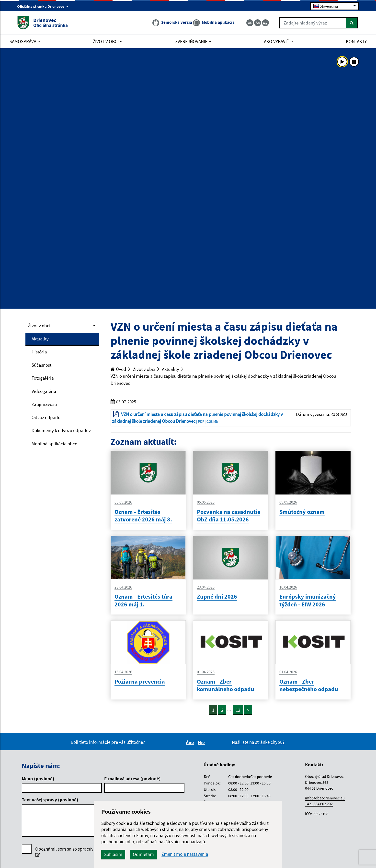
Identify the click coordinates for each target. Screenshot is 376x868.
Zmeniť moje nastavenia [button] (185, 854)
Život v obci (39, 325)
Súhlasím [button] (113, 854)
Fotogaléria (43, 378)
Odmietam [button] (143, 854)
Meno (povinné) (38, 779)
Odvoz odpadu (46, 417)
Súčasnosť (41, 365)
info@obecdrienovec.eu (325, 798)
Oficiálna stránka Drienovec (43, 6)
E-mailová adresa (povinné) (132, 779)
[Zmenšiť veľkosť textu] (250, 23)
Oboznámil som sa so (86, 852)
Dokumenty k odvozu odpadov (61, 430)
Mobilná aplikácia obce (54, 444)
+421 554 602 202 (319, 804)
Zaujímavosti (44, 404)
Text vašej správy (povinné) (50, 800)
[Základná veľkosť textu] (258, 23)
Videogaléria (44, 391)
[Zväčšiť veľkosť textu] (265, 23)
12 (238, 710)
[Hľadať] (352, 23)
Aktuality (40, 339)
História (39, 352)
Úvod (118, 369)
